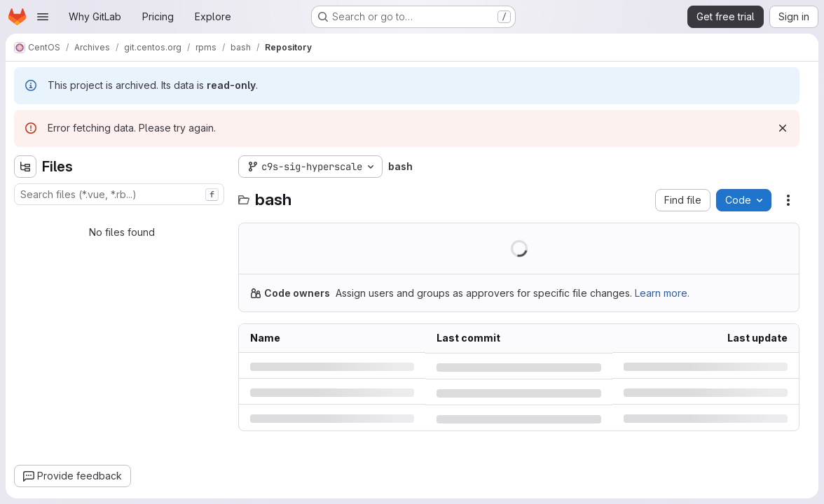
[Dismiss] (783, 128)
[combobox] (119, 194)
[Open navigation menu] (43, 17)
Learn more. (662, 293)
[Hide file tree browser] (25, 167)
